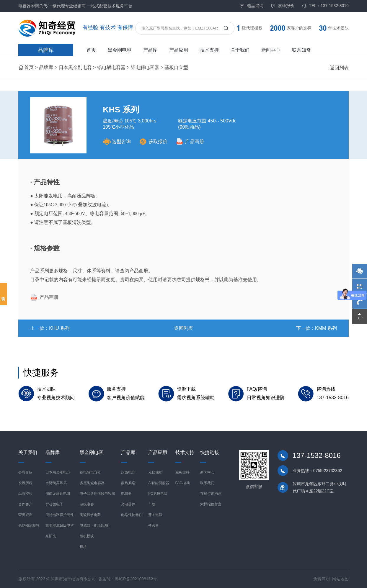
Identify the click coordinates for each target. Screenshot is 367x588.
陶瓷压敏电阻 (90, 515)
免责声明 (322, 579)
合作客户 (25, 504)
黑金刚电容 (120, 50)
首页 (91, 50)
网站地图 (340, 579)
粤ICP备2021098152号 (136, 579)
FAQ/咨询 (183, 483)
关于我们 (240, 50)
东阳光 (51, 536)
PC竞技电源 (158, 494)
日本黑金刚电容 (75, 67)
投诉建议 (4, 294)
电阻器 (126, 494)
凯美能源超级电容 (60, 525)
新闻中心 (271, 50)
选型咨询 (117, 141)
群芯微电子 (54, 504)
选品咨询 (252, 6)
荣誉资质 (25, 515)
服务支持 (182, 472)
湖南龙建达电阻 (58, 494)
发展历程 (25, 483)
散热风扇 (128, 483)
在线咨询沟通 (211, 494)
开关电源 (155, 515)
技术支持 (209, 50)
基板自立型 (176, 67)
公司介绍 (25, 472)
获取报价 (153, 141)
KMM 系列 (326, 328)
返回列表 (339, 68)
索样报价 (283, 6)
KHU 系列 (59, 328)
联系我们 (207, 483)
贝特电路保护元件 (60, 515)
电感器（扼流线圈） (96, 525)
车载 (152, 504)
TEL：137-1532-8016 (325, 6)
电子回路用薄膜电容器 (97, 494)
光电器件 (128, 504)
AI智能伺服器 (159, 483)
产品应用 (179, 50)
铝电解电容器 (111, 67)
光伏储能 (155, 472)
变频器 (154, 525)
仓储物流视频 (29, 525)
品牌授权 (25, 494)
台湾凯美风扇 (56, 483)
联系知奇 (301, 50)
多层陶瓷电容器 (92, 483)
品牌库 (46, 50)
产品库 (150, 50)
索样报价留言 (211, 504)
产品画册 (190, 141)
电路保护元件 (132, 515)
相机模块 (87, 536)
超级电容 (87, 504)
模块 (83, 547)
